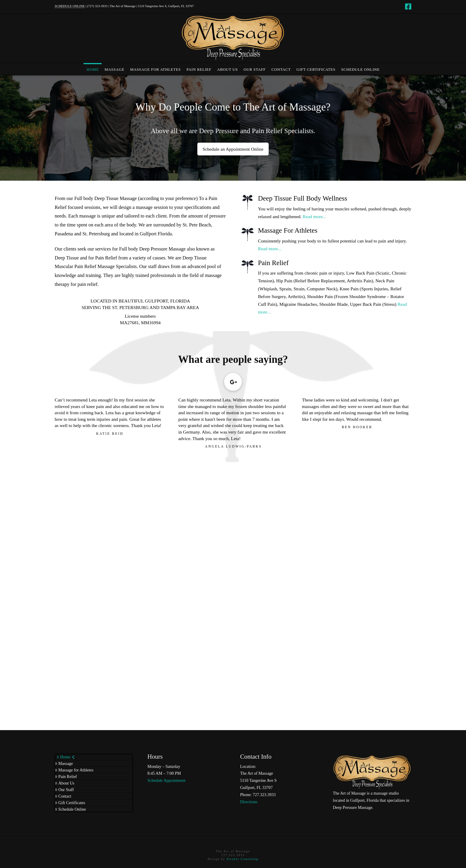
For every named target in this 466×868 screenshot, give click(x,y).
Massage (64, 764)
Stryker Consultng (242, 859)
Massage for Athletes (74, 770)
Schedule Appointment (166, 780)
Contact (63, 796)
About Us (65, 783)
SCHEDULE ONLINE (70, 6)
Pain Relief (66, 777)
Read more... (314, 216)
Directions (249, 802)
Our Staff (64, 790)
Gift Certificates (70, 803)
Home (66, 757)
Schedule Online (70, 809)
